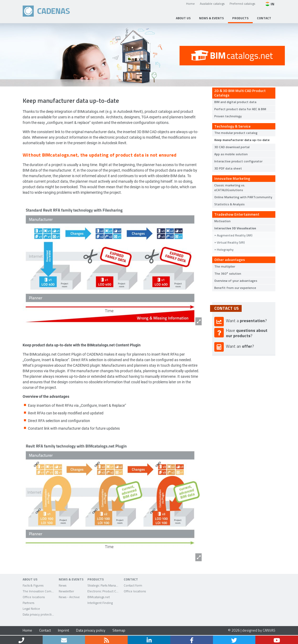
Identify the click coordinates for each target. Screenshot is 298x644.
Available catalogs (212, 3)
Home (190, 3)
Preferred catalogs (242, 3)
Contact (45, 630)
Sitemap (119, 630)
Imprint (63, 630)
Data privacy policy (91, 630)
